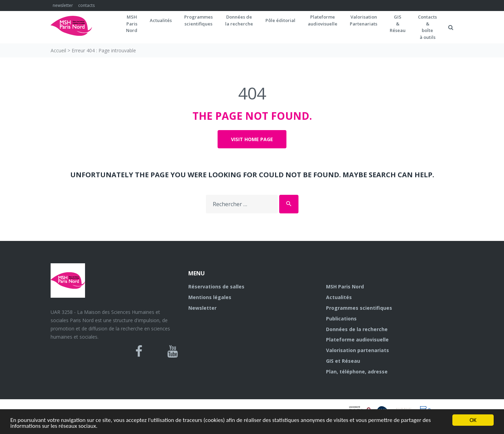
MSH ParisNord (132, 24)
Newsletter (202, 308)
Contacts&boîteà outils (427, 27)
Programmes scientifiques (198, 20)
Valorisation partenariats (358, 350)
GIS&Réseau (398, 24)
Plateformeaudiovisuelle (323, 20)
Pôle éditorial (280, 20)
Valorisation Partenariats (364, 20)
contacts (86, 5)
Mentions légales (210, 297)
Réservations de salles (216, 287)
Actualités (161, 20)
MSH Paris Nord (345, 287)
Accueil (58, 50)
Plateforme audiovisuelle (357, 340)
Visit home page (252, 139)
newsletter (63, 5)
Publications (341, 319)
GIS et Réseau (343, 361)
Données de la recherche (357, 329)
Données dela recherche (239, 20)
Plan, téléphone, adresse (357, 372)
